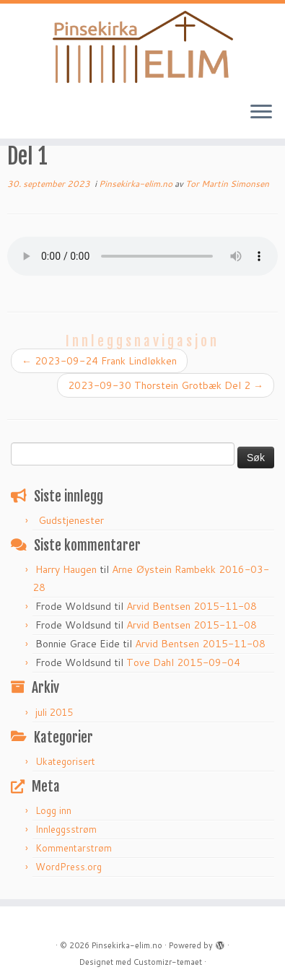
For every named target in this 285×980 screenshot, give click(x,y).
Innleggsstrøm (66, 829)
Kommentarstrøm (74, 848)
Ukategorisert (65, 761)
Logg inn (53, 810)
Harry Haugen (66, 569)
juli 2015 (54, 712)
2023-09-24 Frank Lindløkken (99, 361)
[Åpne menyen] (261, 113)
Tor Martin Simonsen (227, 184)
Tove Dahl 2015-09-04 (183, 662)
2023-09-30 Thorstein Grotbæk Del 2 (166, 385)
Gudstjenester (71, 520)
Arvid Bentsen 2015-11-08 (192, 606)
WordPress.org (69, 867)
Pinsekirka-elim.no (137, 184)
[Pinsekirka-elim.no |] (142, 47)
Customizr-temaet (168, 962)
